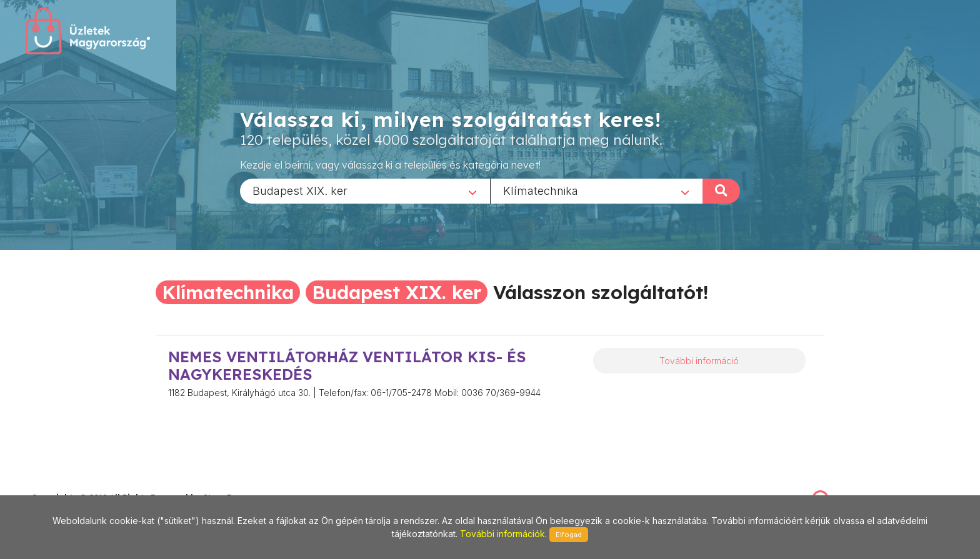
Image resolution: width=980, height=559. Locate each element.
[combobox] (365, 190)
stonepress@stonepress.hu (82, 484)
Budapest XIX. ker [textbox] (300, 190)
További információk (502, 534)
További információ (699, 361)
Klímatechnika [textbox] (541, 190)
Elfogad (569, 535)
